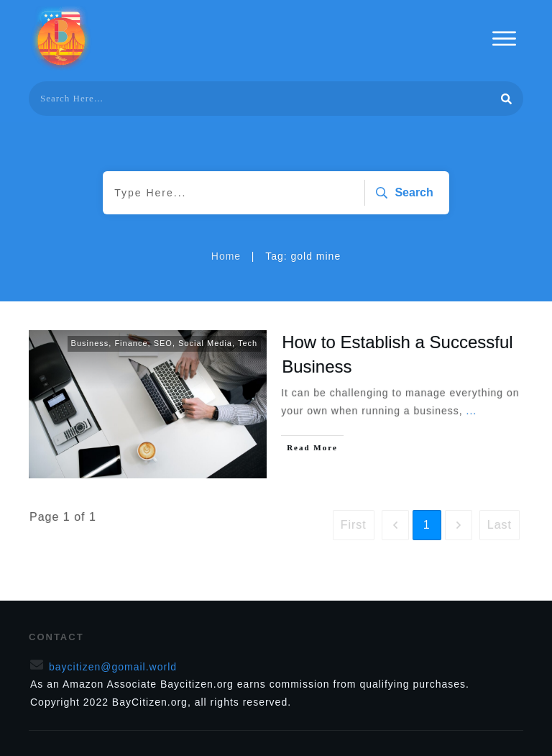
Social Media (205, 343)
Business (90, 343)
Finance (131, 343)
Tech (248, 343)
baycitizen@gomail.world (113, 667)
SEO (163, 343)
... (472, 411)
